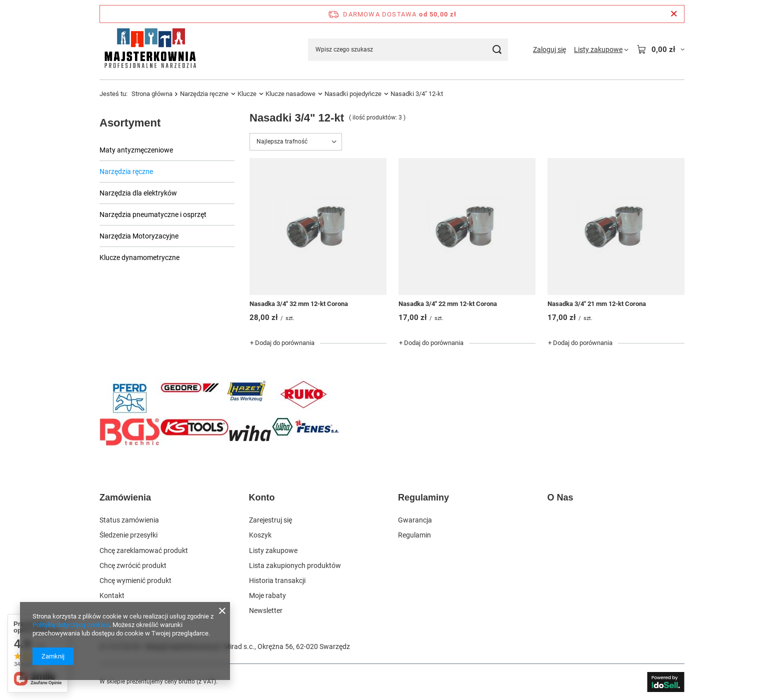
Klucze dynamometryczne (139, 257)
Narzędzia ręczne (204, 94)
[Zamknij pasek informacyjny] (674, 14)
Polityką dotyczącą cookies (71, 625)
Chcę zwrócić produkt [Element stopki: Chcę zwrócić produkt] (133, 565)
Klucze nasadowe (290, 94)
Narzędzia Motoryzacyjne (139, 236)
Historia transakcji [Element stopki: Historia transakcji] (277, 580)
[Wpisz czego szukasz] (408, 50)
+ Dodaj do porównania (282, 343)
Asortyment (130, 123)
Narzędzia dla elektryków (138, 193)
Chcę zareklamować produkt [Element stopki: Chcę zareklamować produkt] (144, 550)
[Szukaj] (497, 50)
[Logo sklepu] (150, 50)
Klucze (247, 94)
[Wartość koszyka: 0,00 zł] (660, 49)
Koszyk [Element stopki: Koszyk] (260, 535)
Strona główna (152, 94)
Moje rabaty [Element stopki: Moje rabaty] (267, 595)
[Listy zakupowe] (601, 49)
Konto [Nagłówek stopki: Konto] (262, 497)
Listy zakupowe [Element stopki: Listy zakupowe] (273, 550)
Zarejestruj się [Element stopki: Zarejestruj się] (270, 520)
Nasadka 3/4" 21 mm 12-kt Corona (597, 304)
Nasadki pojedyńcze (353, 94)
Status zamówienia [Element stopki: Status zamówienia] (129, 520)
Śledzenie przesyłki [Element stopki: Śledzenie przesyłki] (128, 535)
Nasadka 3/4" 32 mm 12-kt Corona (299, 304)
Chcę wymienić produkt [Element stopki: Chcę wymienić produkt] (135, 580)
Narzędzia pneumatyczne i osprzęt (153, 214)
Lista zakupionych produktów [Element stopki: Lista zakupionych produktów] (295, 565)
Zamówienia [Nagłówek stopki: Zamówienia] (125, 497)
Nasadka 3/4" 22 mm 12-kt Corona (448, 304)
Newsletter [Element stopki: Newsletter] (266, 610)
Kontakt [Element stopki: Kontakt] (112, 595)
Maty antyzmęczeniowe (136, 150)
